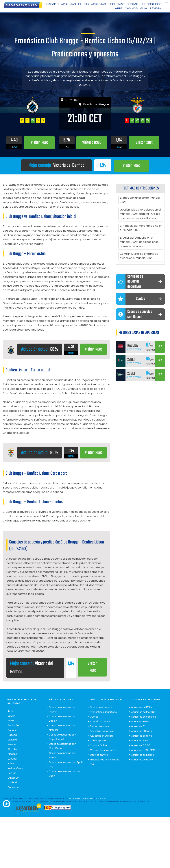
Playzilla (12, 749)
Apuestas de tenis (142, 736)
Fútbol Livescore (99, 727)
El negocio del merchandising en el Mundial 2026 (141, 229)
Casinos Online (99, 746)
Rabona (12, 735)
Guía (144, 8)
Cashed (12, 783)
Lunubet (12, 759)
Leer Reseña (134, 350)
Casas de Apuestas (61, 4)
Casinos (131, 8)
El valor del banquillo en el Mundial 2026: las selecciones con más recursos (139, 243)
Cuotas (132, 4)
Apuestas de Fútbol (142, 707)
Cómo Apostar (98, 741)
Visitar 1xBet (131, 166)
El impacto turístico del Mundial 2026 (140, 200)
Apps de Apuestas (100, 722)
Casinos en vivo (99, 755)
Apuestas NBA (139, 741)
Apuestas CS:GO (141, 746)
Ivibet (11, 764)
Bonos (83, 4)
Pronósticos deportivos (103, 712)
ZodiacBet (14, 726)
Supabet (13, 730)
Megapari (13, 754)
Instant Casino (16, 769)
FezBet (12, 773)
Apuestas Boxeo (141, 722)
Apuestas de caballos (144, 717)
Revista (155, 8)
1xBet (11, 711)
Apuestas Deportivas (108, 4)
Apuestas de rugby (142, 760)
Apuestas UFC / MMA (143, 750)
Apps (119, 8)
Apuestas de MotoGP (143, 712)
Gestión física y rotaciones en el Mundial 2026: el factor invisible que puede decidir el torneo (140, 214)
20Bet (11, 721)
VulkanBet (14, 778)
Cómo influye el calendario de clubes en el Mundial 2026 (139, 257)
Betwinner (14, 788)
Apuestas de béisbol (143, 755)
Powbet (12, 745)
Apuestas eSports (142, 731)
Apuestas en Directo (102, 736)
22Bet (11, 716)
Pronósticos (151, 4)
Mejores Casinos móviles (104, 750)
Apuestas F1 (138, 727)
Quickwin (13, 740)
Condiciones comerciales (81, 799)
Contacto (101, 799)
